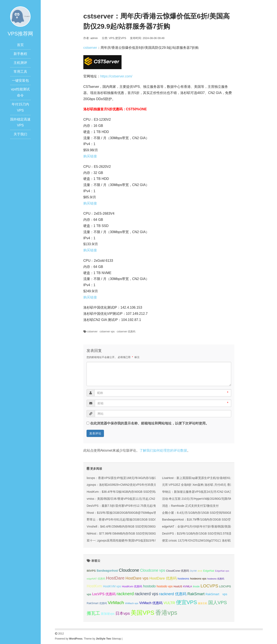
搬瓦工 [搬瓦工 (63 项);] (93, 613)
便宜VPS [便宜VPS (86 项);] (187, 602)
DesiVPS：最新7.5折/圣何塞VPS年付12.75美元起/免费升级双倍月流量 (133, 506)
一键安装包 (20, 80)
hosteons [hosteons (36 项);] (183, 579)
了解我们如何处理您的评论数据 (163, 450)
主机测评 (20, 63)
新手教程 (20, 54)
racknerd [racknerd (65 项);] (125, 594)
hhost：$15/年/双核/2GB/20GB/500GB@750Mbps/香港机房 (126, 513)
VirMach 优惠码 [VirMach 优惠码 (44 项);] (151, 603)
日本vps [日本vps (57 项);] (123, 613)
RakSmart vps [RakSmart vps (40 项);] (216, 594)
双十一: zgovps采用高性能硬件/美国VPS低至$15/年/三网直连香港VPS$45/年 (137, 540)
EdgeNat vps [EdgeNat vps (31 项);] (222, 571)
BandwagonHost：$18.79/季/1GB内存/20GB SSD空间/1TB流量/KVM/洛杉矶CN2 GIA (218, 519)
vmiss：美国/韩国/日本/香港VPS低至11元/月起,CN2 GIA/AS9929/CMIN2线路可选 (141, 499)
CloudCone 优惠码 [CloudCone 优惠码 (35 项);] (178, 571)
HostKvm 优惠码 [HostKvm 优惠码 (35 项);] (132, 586)
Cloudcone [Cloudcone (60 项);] (129, 570)
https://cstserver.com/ (116, 76)
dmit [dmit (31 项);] (200, 571)
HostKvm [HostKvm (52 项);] (94, 586)
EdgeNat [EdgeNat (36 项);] (209, 571)
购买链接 (90, 156)
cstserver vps (107, 332)
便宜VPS (121, 38)
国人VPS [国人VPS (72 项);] (218, 603)
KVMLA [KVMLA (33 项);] (188, 587)
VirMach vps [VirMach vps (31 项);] (132, 603)
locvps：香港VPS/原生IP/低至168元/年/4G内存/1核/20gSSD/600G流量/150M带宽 (141, 478)
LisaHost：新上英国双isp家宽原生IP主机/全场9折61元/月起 (201, 478)
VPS (112, 38)
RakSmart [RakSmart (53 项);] (196, 594)
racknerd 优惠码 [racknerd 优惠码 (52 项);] (173, 594)
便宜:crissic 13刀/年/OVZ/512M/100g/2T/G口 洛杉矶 (196, 540)
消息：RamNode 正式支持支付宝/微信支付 (190, 506)
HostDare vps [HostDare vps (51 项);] (137, 578)
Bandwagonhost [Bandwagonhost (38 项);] (107, 571)
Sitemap (116, 639)
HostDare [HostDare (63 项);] (115, 578)
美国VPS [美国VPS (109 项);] (142, 613)
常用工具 (20, 72)
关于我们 (20, 134)
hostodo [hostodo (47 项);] (149, 586)
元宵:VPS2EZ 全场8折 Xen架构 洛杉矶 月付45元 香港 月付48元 (204, 485)
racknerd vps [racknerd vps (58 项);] (146, 594)
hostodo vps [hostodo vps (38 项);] (165, 586)
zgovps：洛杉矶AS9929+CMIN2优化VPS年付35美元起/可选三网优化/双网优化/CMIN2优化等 (148, 485)
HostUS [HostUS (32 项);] (178, 587)
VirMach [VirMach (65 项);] (116, 603)
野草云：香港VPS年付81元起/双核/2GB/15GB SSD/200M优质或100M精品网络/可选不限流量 (148, 519)
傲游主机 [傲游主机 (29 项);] (203, 603)
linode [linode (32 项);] (196, 587)
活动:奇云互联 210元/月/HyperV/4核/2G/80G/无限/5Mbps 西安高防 (206, 499)
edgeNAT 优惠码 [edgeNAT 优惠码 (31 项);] (96, 579)
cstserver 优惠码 (126, 332)
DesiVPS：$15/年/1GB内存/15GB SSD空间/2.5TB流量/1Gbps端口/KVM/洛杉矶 (214, 533)
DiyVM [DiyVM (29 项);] (193, 571)
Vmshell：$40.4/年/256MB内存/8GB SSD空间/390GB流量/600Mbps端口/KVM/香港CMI (144, 526)
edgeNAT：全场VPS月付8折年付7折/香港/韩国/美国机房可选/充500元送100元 (214, 526)
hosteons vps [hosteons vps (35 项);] (198, 579)
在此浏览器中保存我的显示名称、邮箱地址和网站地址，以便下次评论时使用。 (150, 423)
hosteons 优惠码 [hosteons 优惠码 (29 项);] (216, 579)
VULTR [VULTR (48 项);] (169, 603)
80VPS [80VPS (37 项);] (91, 571)
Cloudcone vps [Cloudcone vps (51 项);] (152, 570)
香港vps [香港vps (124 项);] (166, 612)
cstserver (90, 48)
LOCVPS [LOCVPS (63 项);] (209, 586)
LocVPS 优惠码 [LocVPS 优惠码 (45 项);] (104, 594)
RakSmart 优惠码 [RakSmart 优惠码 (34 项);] (97, 603)
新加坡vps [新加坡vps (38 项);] (108, 614)
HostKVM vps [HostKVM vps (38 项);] (112, 586)
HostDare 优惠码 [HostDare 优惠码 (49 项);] (163, 578)
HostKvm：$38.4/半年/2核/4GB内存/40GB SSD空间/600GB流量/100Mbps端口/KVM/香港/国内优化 (152, 492)
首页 (20, 45)
